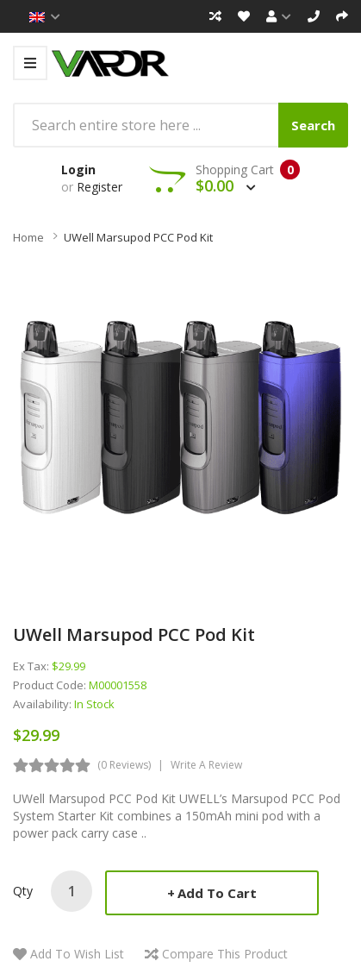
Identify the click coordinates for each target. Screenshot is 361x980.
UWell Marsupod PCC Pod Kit (138, 237)
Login (78, 170)
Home (28, 237)
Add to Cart (217, 893)
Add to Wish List (77, 954)
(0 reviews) (124, 765)
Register (100, 187)
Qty (23, 891)
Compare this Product (225, 954)
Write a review (206, 765)
